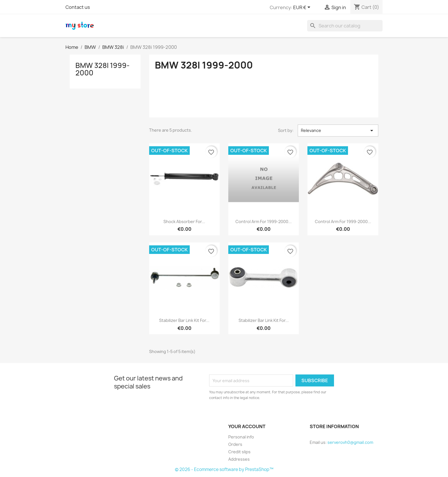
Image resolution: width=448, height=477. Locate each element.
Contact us (78, 7)
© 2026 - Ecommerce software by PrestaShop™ (224, 469)
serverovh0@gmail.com (350, 442)
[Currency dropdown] (303, 8)
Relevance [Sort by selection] (338, 131)
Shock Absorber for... (184, 222)
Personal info (241, 437)
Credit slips (239, 452)
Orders (235, 444)
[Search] (345, 26)
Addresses (239, 459)
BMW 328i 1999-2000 (103, 69)
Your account (247, 426)
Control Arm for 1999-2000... (264, 222)
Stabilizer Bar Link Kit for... (184, 320)
